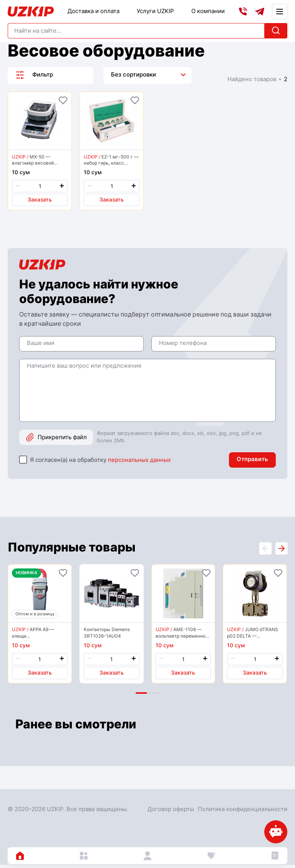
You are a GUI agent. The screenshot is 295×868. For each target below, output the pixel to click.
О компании (208, 11)
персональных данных (139, 462)
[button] (141, 696)
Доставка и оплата (94, 11)
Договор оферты (171, 812)
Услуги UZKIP (155, 11)
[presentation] (281, 551)
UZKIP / (20, 157)
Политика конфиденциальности (243, 812)
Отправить (252, 461)
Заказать (40, 200)
